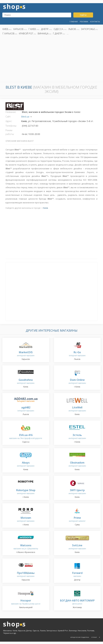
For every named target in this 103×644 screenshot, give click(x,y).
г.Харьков (8, 33)
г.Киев (32, 29)
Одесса (58, 29)
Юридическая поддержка (80, 637)
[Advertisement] (51, 59)
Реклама (84, 22)
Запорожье (88, 29)
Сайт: (8, 117)
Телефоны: (11, 126)
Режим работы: (10, 132)
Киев (5, 29)
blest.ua (25, 117)
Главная (74, 22)
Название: (11, 112)
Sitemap (94, 637)
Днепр (45, 29)
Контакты (95, 22)
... (68, 33)
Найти (83, 15)
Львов (72, 29)
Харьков (18, 29)
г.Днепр (58, 33)
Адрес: (9, 121)
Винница (43, 33)
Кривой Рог (26, 33)
